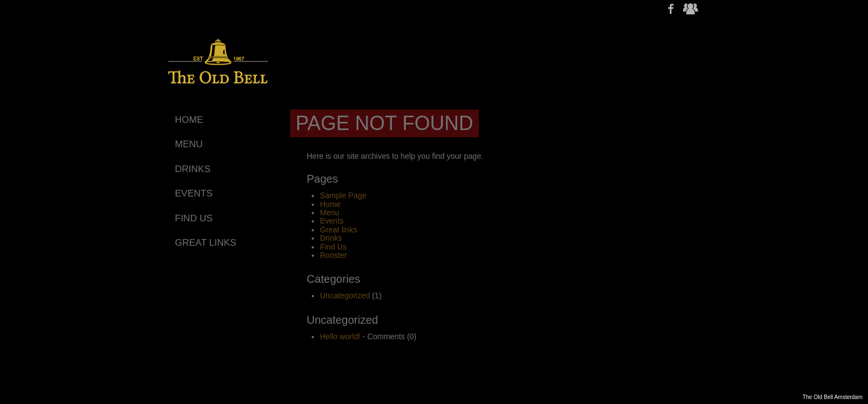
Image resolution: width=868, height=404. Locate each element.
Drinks (331, 238)
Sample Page (343, 195)
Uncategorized (345, 296)
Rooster (334, 255)
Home (330, 204)
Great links (339, 230)
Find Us (333, 247)
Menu (330, 213)
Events (332, 221)
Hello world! (340, 336)
